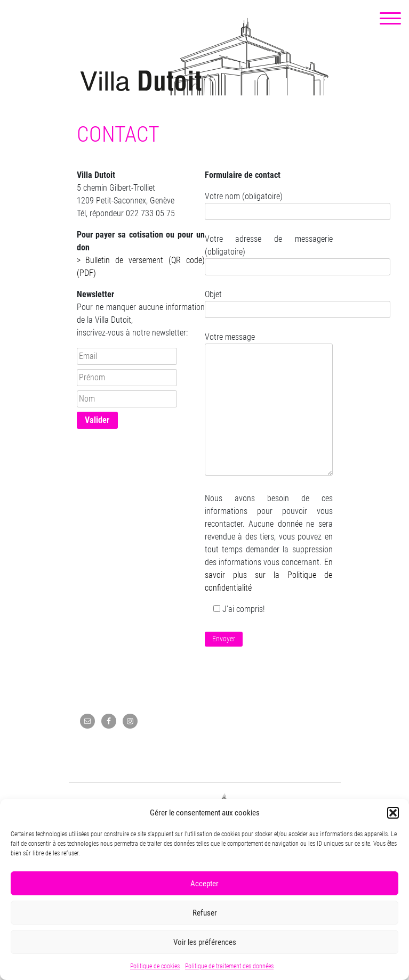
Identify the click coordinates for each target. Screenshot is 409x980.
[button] (393, 813)
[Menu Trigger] (390, 19)
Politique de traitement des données (229, 966)
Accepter (204, 884)
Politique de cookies (155, 966)
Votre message (269, 405)
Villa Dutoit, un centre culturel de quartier (204, 57)
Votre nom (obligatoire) (269, 204)
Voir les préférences (205, 942)
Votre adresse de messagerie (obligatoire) (269, 253)
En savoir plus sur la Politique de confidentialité (269, 575)
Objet (269, 302)
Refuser (205, 913)
